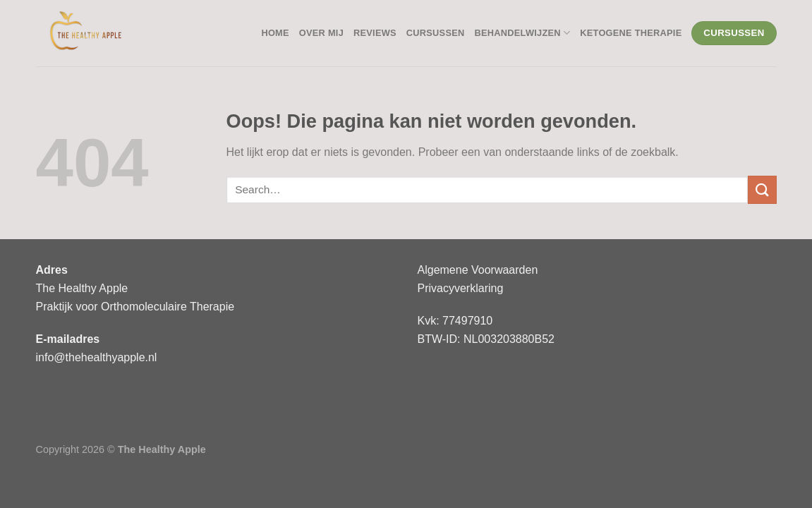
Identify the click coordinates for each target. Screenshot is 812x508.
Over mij (321, 33)
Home (275, 33)
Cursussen (436, 33)
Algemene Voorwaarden (478, 270)
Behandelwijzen (522, 33)
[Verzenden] (762, 189)
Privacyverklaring (461, 288)
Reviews (375, 33)
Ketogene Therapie (631, 33)
